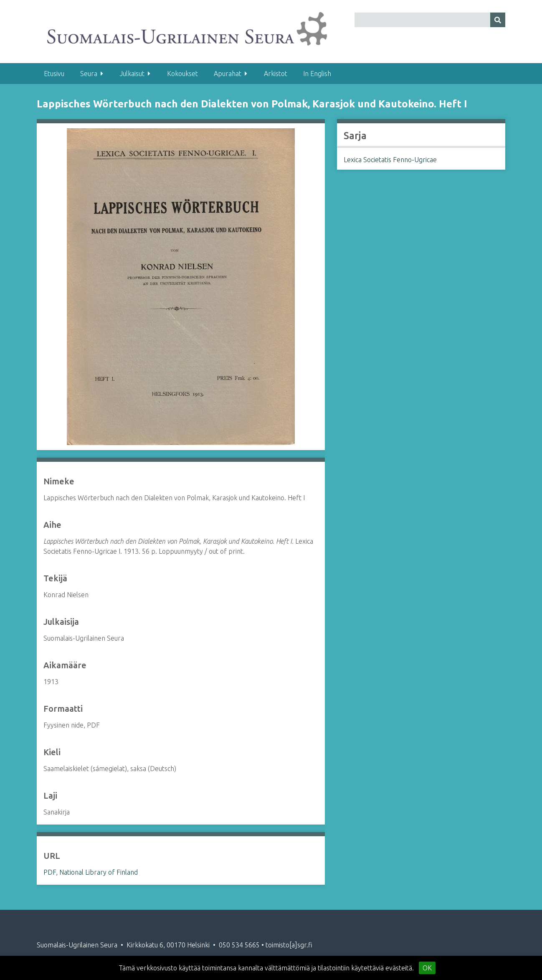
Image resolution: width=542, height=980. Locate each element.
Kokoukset (182, 74)
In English (317, 74)
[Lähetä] (498, 20)
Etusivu (54, 74)
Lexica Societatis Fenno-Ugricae (390, 160)
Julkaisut (132, 74)
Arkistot (276, 74)
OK (427, 968)
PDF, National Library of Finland (91, 872)
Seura (89, 74)
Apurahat (228, 74)
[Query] (430, 20)
